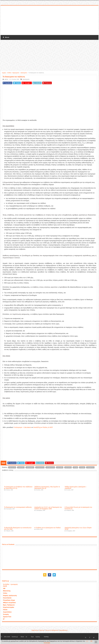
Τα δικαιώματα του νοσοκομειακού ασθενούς (18, 507)
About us (24, 637)
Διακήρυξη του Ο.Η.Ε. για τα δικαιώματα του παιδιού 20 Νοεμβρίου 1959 (48, 508)
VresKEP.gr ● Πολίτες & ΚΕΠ (43, 427)
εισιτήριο (68, 467)
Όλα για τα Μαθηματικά (52, 630)
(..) (87, 641)
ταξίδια (82, 467)
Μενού (6, 37)
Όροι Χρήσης (35, 637)
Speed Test (7, 617)
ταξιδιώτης (90, 467)
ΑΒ (4, 588)
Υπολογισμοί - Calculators (22, 427)
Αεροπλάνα (7, 612)
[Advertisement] (49, 20)
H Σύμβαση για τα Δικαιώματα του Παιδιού (47, 528)
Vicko (5, 593)
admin (6, 79)
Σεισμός (6, 614)
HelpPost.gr (35, 630)
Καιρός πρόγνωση (10, 595)
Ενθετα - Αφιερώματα (13, 73)
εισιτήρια (60, 467)
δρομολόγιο (50, 467)
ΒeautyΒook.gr (64, 630)
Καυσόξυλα (7, 598)
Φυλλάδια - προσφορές (10, 584)
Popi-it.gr (42, 630)
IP (4, 619)
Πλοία (5, 610)
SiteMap (46, 637)
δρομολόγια (40, 467)
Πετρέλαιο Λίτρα (9, 600)
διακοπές (21, 467)
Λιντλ (5, 586)
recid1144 (12, 467)
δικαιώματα (30, 467)
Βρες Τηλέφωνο (9, 605)
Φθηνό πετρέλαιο (9, 603)
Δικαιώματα (24, 73)
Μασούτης (7, 591)
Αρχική (4, 73)
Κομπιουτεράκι (9, 607)
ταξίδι (76, 467)
